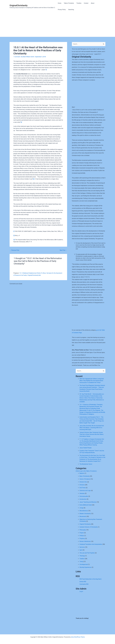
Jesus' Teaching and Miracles (88, 502)
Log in (81, 591)
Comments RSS (84, 584)
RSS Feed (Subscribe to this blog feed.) (91, 579)
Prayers (82, 533)
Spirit (81, 550)
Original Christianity (85, 524)
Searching (71, 10)
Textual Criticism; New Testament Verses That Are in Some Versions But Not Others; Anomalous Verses (92, 434)
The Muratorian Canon (86, 464)
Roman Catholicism (85, 541)
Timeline (79, 3)
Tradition (82, 559)
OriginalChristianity (19, 5)
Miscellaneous (84, 511)
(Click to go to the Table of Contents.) (86, 471)
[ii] (21, 122)
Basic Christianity (84, 476)
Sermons (82, 547)
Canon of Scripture (85, 479)
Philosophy (83, 530)
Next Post (63, 250)
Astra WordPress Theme (78, 637)
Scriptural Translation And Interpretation (91, 544)
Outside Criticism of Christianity (89, 527)
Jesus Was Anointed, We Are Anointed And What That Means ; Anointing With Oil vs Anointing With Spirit (92, 428)
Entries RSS (83, 582)
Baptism (82, 473)
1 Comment (17, 57)
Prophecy (82, 539)
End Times (83, 488)
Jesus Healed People (86, 448)
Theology (82, 556)
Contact (86, 3)
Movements (83, 516)
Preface (82, 536)
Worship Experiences (85, 567)
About (93, 3)
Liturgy (81, 508)
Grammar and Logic (85, 491)
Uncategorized (84, 564)
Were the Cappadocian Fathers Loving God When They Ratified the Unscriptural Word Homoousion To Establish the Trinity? (92, 381)
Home (60, 3)
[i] (46, 70)
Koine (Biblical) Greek (86, 505)
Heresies (82, 493)
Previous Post (14, 250)
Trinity (81, 562)
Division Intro (83, 482)
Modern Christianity (85, 514)
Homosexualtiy (84, 496)
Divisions (82, 485)
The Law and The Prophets (87, 553)
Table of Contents (69, 3)
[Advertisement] (57, 25)
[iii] (34, 179)
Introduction (83, 499)
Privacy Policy (62, 10)
